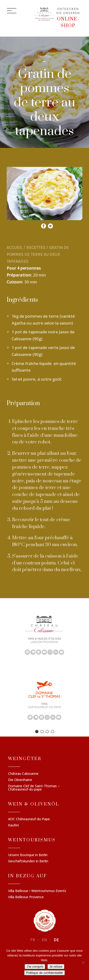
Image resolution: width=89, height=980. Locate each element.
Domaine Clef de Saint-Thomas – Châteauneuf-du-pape (34, 788)
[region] (44, 635)
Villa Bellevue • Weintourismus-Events (37, 891)
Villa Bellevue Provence (26, 897)
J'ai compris (35, 967)
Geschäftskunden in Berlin (28, 861)
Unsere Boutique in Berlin (28, 855)
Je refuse (56, 967)
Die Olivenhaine (20, 780)
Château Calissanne (23, 774)
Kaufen (14, 825)
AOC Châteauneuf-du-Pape (29, 819)
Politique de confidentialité (44, 973)
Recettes (36, 247)
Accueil (15, 247)
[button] (37, 732)
